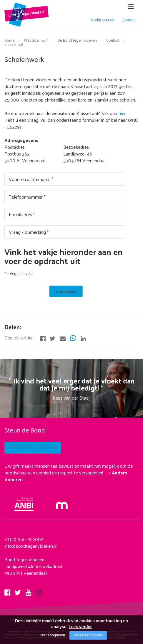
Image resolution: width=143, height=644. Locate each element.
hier (122, 113)
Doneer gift (63, 447)
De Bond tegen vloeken (77, 40)
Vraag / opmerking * (29, 232)
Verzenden (19, 291)
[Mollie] (62, 502)
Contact (113, 40)
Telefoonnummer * (27, 196)
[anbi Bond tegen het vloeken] (24, 503)
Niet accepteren (53, 635)
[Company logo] (26, 14)
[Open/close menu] (131, 7)
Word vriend (20, 447)
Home (9, 40)
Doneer (126, 21)
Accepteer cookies (88, 635)
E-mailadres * (22, 214)
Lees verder (80, 627)
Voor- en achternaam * (31, 179)
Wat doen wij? (36, 40)
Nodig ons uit (99, 21)
